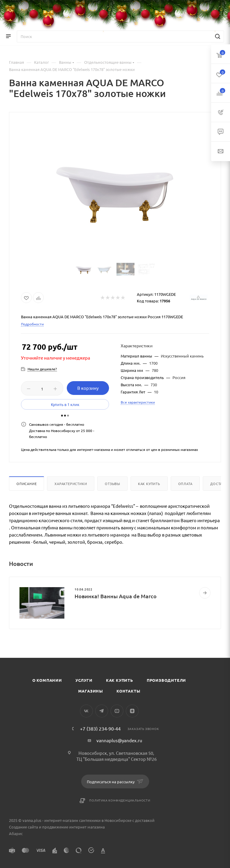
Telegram (102, 711)
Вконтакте (86, 711)
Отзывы (112, 484)
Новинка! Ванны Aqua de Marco (116, 596)
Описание (27, 484)
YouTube (117, 711)
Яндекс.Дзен (132, 711)
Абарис (16, 833)
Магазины (91, 691)
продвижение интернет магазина (74, 827)
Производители (166, 680)
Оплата (185, 484)
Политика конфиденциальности (120, 800)
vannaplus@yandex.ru (119, 740)
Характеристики (71, 484)
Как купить (149, 484)
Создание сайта (24, 827)
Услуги (84, 680)
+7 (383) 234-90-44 (100, 728)
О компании (47, 680)
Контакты (128, 691)
